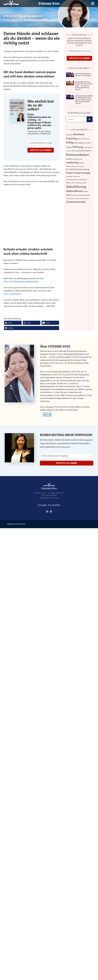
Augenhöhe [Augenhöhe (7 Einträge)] (70, 135)
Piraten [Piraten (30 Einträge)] (70, 173)
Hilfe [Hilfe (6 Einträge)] (73, 151)
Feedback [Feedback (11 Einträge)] (81, 143)
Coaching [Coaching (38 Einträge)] (71, 138)
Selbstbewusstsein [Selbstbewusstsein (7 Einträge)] (81, 183)
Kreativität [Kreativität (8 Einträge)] (75, 159)
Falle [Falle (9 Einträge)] (75, 143)
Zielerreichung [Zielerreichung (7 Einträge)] (84, 198)
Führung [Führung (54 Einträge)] (78, 147)
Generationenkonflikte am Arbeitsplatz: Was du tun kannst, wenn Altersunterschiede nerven (84, 99)
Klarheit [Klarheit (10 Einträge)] (89, 151)
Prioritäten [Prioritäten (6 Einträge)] (69, 176)
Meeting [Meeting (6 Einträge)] (82, 163)
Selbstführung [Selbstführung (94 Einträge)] (76, 187)
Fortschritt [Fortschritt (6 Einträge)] (88, 143)
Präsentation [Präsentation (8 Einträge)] (83, 180)
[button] (13, 323)
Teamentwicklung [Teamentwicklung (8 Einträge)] (84, 195)
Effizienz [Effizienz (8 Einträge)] (80, 139)
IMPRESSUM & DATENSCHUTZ (16, 524)
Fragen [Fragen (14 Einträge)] (69, 147)
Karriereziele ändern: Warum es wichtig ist (83, 74)
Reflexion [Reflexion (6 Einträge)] (69, 183)
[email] (41, 143)
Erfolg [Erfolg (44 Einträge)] (70, 142)
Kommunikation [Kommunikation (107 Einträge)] (78, 155)
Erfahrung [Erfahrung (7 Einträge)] (86, 139)
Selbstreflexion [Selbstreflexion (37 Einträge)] (75, 191)
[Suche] (90, 119)
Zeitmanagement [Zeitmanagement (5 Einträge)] (71, 198)
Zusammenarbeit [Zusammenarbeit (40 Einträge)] (76, 202)
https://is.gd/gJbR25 (12, 294)
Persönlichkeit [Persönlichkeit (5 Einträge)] (80, 166)
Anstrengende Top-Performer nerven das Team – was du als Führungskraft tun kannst (84, 86)
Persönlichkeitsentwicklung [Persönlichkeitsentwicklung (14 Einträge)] (78, 169)
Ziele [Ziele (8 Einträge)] (78, 198)
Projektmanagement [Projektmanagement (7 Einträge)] (72, 180)
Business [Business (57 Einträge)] (79, 134)
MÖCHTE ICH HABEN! (41, 150)
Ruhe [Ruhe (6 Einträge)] (74, 183)
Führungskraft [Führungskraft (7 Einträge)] (88, 147)
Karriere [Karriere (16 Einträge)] (82, 150)
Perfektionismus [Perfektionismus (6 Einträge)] (71, 166)
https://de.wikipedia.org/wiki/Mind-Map (21, 281)
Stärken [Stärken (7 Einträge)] (86, 191)
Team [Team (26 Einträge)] (69, 195)
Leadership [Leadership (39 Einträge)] (72, 162)
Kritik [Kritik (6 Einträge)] (81, 159)
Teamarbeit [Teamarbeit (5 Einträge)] (75, 195)
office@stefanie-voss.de (49, 498)
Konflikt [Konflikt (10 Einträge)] (69, 159)
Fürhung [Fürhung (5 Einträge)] (68, 151)
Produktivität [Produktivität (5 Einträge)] (76, 176)
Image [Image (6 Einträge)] (76, 151)
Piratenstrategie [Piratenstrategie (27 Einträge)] (82, 173)
